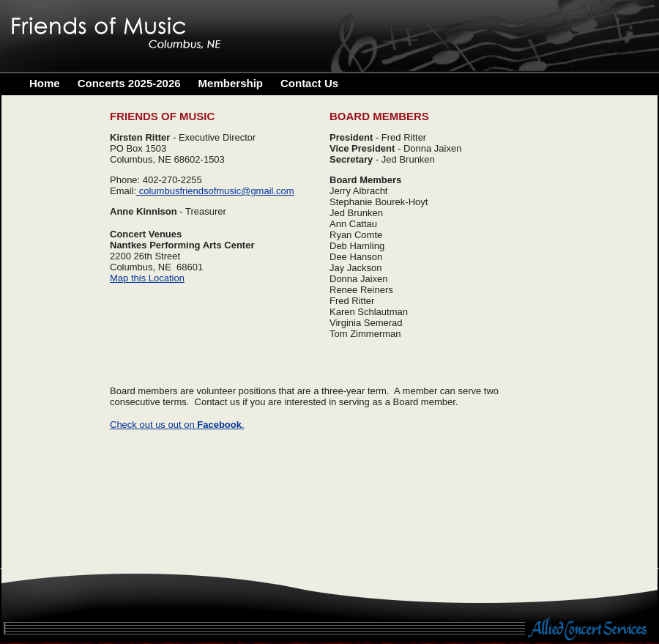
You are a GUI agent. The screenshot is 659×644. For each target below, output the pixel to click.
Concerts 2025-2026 (129, 83)
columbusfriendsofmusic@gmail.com (217, 191)
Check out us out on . (177, 425)
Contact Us (309, 83)
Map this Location (147, 278)
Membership (231, 83)
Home (45, 83)
